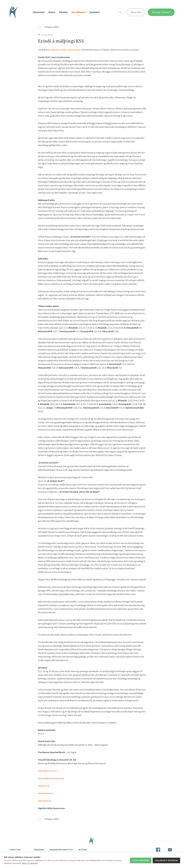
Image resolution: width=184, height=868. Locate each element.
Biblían (41, 734)
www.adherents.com (47, 771)
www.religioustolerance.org (51, 779)
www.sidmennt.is (46, 794)
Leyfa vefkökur (141, 860)
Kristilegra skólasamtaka (69, 50)
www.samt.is (44, 786)
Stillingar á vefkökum (166, 860)
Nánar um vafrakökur (30, 863)
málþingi (53, 50)
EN (120, 12)
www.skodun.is (45, 801)
